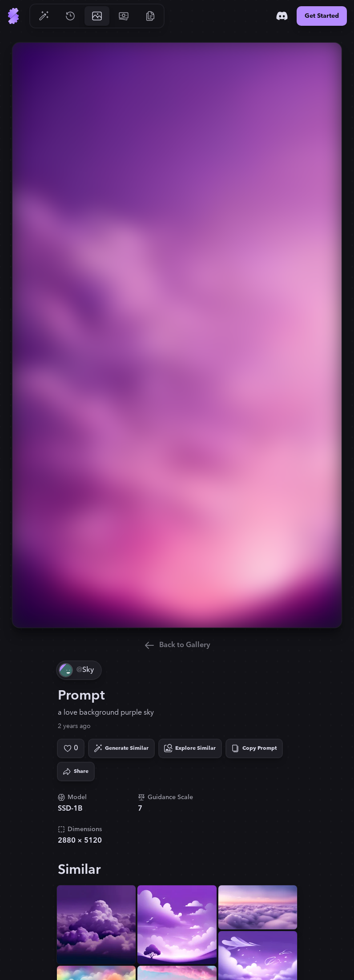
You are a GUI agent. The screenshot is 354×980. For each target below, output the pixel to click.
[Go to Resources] (150, 16)
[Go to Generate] (44, 16)
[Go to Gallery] (97, 16)
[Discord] (282, 16)
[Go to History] (70, 16)
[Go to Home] (13, 16)
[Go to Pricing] (124, 16)
